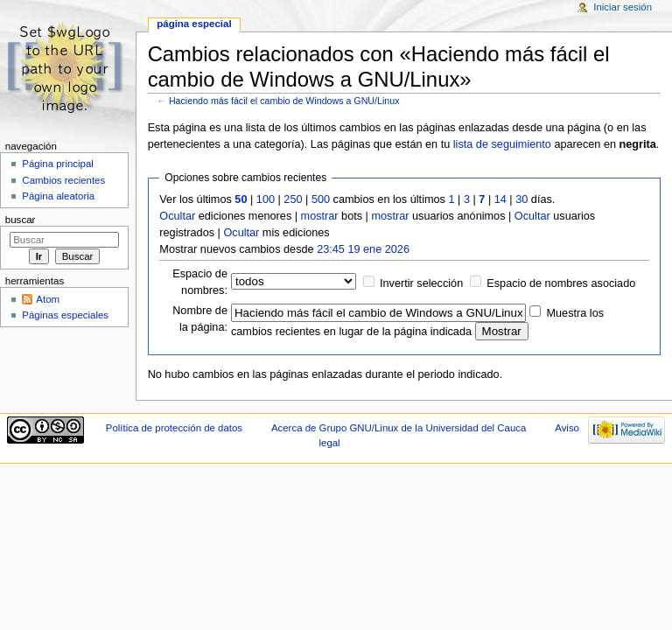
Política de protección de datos (174, 428)
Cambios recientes (63, 180)
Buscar (21, 220)
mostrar (320, 216)
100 (266, 199)
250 (293, 199)
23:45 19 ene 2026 (363, 249)
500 (321, 199)
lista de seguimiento (502, 144)
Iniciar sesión (623, 7)
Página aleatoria (58, 196)
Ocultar (177, 216)
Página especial (194, 24)
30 (521, 199)
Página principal (58, 164)
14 (500, 199)
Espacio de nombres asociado (561, 283)
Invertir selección (421, 283)
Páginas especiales (65, 315)
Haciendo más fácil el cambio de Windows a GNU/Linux (284, 101)
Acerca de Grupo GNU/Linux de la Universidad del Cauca (399, 428)
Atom (48, 299)
